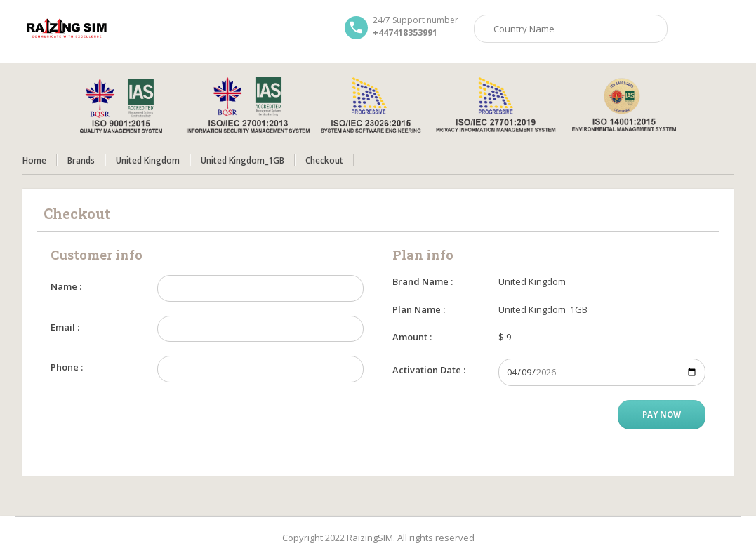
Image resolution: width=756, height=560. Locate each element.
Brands (81, 160)
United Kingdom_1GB (243, 160)
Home (34, 160)
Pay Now (662, 414)
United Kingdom (148, 160)
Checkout (324, 160)
